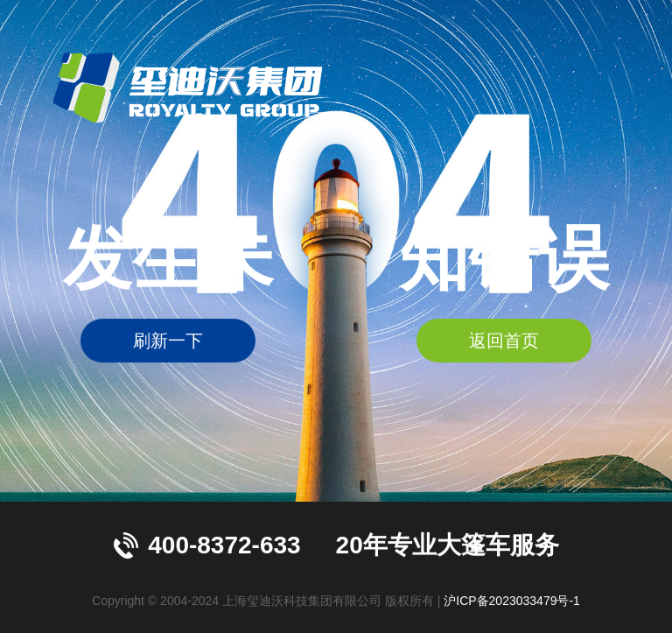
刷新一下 (168, 341)
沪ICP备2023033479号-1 (512, 601)
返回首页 (504, 341)
